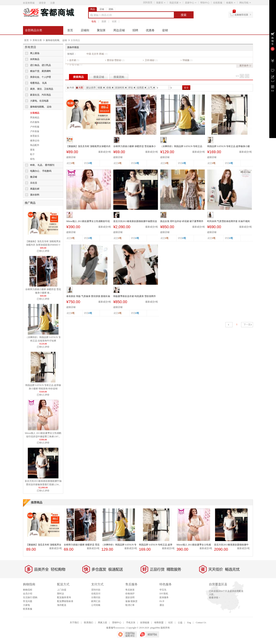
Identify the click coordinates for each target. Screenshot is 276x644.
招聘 (135, 30)
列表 (71, 88)
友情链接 (145, 623)
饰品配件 (35, 145)
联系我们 (89, 623)
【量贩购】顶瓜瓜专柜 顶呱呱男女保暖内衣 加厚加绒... (88, 146)
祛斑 (114, 21)
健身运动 (35, 141)
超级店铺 (71, 157)
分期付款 (96, 597)
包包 (94, 21)
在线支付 (96, 594)
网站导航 (245, 3)
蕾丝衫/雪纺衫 (114, 60)
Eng (189, 623)
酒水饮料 (35, 195)
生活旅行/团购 (30, 597)
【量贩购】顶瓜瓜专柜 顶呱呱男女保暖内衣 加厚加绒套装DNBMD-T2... (43, 245)
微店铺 (34, 177)
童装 (32, 150)
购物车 (273, 41)
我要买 (161, 3)
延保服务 (164, 597)
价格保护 (130, 594)
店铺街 (85, 30)
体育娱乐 (35, 136)
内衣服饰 (35, 122)
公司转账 (96, 605)
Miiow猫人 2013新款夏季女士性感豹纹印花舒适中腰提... (88, 221)
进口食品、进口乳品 (40, 65)
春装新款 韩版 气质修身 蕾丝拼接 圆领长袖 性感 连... (88, 296)
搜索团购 (119, 77)
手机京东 (131, 623)
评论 (132, 88)
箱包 (32, 159)
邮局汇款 (96, 601)
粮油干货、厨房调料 (40, 71)
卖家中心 (191, 3)
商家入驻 (103, 623)
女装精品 (35, 113)
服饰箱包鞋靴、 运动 (56, 40)
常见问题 (28, 601)
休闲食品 (35, 59)
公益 (180, 623)
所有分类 (37, 40)
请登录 (42, 3)
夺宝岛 (163, 590)
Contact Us (201, 623)
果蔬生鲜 (35, 189)
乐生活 (34, 183)
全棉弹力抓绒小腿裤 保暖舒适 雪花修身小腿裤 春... (135, 146)
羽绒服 (186, 60)
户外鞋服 (35, 127)
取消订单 (130, 605)
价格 (110, 88)
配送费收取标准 (65, 601)
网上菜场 (35, 53)
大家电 (26, 605)
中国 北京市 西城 (97, 54)
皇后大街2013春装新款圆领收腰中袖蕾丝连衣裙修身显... (135, 221)
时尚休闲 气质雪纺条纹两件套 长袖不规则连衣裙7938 (228, 221)
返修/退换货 (131, 601)
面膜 (104, 21)
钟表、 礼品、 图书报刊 (42, 165)
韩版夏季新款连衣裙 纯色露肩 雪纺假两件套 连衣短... (135, 296)
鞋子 (32, 154)
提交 (186, 88)
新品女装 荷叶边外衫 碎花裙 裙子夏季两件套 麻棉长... (182, 221)
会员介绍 (28, 594)
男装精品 (35, 118)
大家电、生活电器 (39, 101)
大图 (80, 88)
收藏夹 (231, 3)
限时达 (61, 594)
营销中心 (117, 623)
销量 (101, 88)
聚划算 (101, 30)
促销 (165, 30)
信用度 (141, 88)
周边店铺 (119, 30)
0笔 (90, 163)
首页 (70, 30)
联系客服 (28, 609)
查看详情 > (214, 598)
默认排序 (91, 88)
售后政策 (130, 590)
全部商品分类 (34, 30)
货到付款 (96, 590)
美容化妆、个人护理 (40, 77)
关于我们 (74, 623)
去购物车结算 (241, 15)
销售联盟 (159, 623)
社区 (171, 623)
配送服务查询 (64, 597)
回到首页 (148, 2)
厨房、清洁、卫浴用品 (42, 89)
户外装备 (35, 131)
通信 (162, 605)
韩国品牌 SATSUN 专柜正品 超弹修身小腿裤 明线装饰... (228, 146)
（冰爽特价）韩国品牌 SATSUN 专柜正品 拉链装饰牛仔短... (181, 146)
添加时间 (121, 88)
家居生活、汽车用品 (40, 95)
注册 (53, 3)
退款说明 (130, 597)
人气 (151, 88)
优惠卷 (150, 30)
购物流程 (28, 590)
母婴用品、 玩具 (38, 83)
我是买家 (175, 3)
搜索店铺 (99, 77)
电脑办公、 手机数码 (41, 171)
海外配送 (62, 605)
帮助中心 (205, 3)
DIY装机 (164, 594)
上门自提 (62, 590)
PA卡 (162, 601)
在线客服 (218, 3)
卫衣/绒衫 (150, 60)
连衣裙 (73, 60)
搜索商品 (78, 77)
